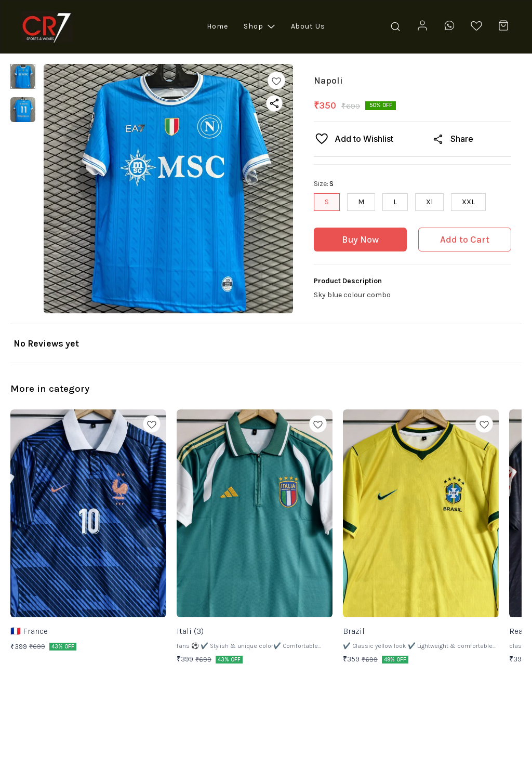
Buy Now (360, 240)
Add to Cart (465, 240)
